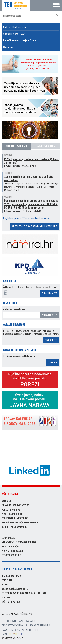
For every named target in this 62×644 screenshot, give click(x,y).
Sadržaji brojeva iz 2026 (14, 34)
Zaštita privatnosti (12, 602)
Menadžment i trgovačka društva (19, 542)
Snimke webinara (46, 146)
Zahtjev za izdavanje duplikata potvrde (20, 356)
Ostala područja (10, 546)
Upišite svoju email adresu (15, 309)
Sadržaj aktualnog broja (15, 27)
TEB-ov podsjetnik (11, 555)
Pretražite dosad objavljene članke (20, 40)
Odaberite (51, 340)
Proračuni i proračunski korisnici (20, 522)
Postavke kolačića (12, 638)
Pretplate (7, 580)
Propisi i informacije (12, 551)
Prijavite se (48, 315)
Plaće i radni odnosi (12, 514)
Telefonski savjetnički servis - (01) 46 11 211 (24, 593)
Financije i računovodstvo (15, 505)
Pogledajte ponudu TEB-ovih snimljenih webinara (26, 218)
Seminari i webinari (16, 146)
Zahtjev (52, 363)
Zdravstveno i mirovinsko (15, 518)
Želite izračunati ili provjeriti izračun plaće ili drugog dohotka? (30, 287)
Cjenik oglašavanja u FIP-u (15, 589)
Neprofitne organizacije (14, 527)
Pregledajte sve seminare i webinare (34, 226)
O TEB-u (5, 584)
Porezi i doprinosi (11, 509)
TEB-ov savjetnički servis (17, 614)
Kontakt (6, 597)
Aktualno (7, 501)
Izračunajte (49, 293)
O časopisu (9, 47)
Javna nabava (8, 538)
